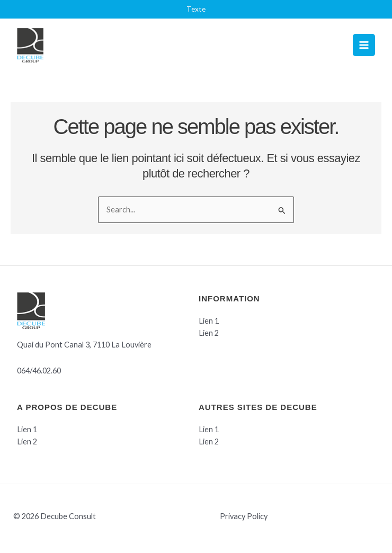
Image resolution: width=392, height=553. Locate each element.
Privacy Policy (244, 516)
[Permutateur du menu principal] (364, 45)
